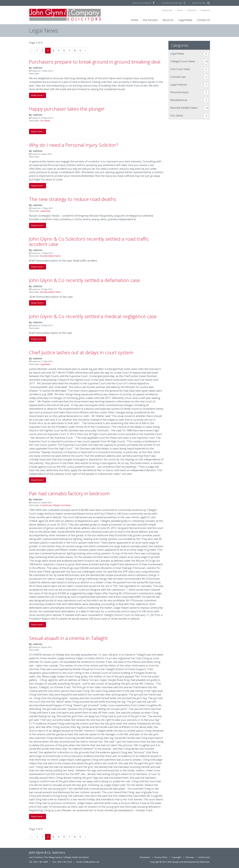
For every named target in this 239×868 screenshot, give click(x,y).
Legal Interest (189, 85)
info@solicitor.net (91, 862)
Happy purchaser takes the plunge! (67, 109)
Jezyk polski (167, 10)
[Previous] (32, 51)
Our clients (45, 121)
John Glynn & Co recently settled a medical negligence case (93, 316)
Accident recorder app (172, 3)
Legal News (185, 20)
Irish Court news (189, 69)
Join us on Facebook (142, 3)
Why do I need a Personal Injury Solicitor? (74, 145)
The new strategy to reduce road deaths (73, 199)
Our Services (150, 20)
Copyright (176, 857)
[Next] (86, 51)
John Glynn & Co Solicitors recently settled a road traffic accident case (89, 241)
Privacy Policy (161, 857)
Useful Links (204, 857)
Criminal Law (46, 505)
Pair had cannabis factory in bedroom (69, 493)
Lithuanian (192, 10)
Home (134, 20)
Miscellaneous (189, 100)
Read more (38, 95)
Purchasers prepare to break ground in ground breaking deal (95, 62)
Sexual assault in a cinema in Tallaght (68, 638)
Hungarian (205, 10)
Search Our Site (199, 3)
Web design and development (182, 862)
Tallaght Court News (62, 505)
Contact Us (203, 20)
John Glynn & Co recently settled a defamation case (85, 280)
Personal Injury (189, 92)
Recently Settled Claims (50, 256)
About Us (168, 20)
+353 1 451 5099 (40, 862)
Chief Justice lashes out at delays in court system (81, 352)
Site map (190, 857)
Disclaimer (145, 857)
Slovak (180, 10)
